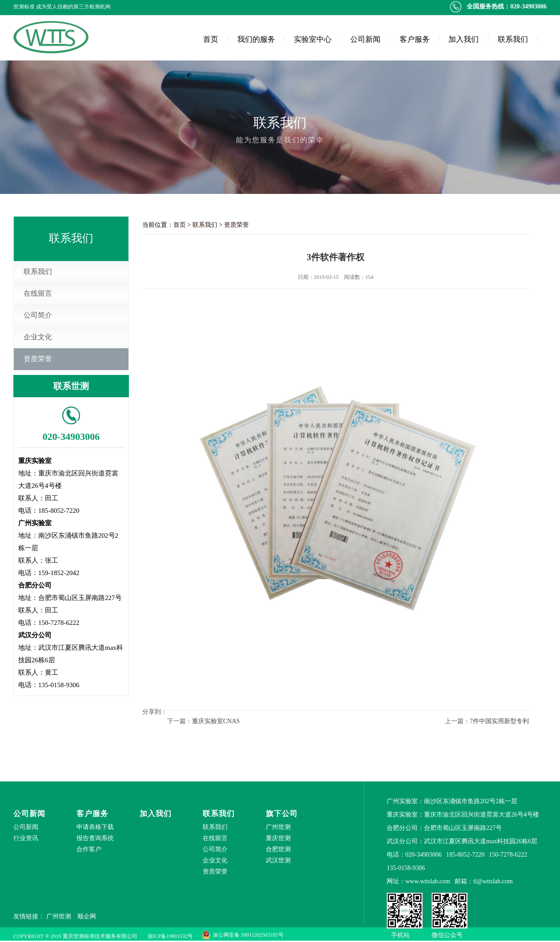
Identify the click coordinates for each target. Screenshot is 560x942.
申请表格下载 (95, 827)
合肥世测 (278, 849)
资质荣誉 (38, 359)
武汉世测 (278, 860)
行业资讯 (26, 838)
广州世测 (278, 827)
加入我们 (464, 39)
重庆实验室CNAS (216, 721)
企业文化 (38, 337)
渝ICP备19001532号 (170, 936)
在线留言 (38, 293)
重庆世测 (278, 838)
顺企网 (87, 916)
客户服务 (415, 39)
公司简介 (38, 315)
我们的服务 (256, 39)
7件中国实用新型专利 (499, 721)
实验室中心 (313, 39)
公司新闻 (365, 39)
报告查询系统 (95, 838)
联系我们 (513, 39)
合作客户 (89, 849)
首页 (211, 39)
